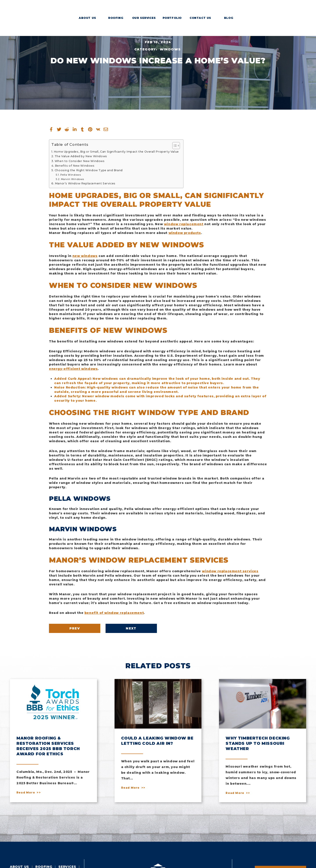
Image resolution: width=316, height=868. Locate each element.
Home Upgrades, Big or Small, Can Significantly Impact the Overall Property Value (116, 152)
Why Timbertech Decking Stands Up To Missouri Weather (258, 743)
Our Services (144, 18)
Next (131, 628)
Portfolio (172, 18)
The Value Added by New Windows (81, 156)
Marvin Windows (73, 179)
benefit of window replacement (114, 613)
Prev (75, 628)
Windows (170, 49)
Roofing (116, 18)
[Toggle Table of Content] (174, 146)
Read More (26, 792)
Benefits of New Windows (75, 166)
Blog (229, 18)
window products (185, 233)
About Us (87, 18)
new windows (85, 256)
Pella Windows (71, 175)
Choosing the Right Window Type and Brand (89, 170)
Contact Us (200, 18)
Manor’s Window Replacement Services (85, 183)
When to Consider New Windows (80, 161)
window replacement (184, 224)
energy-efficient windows (73, 369)
